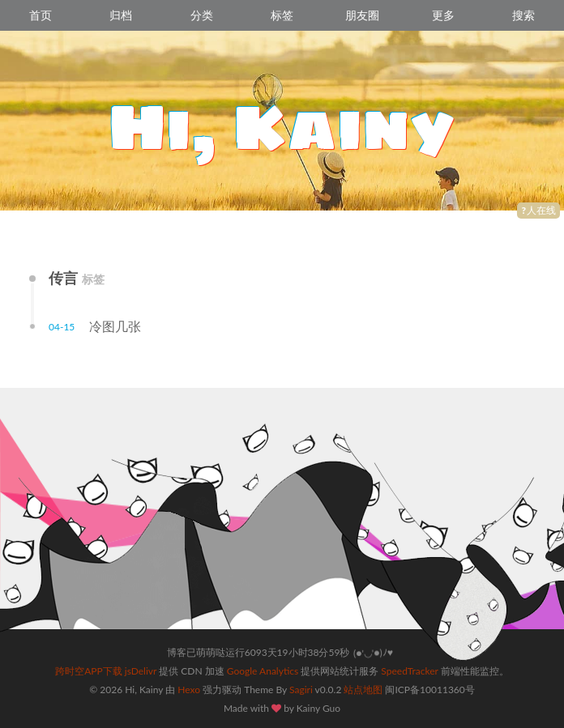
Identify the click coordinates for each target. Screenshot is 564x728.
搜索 (523, 15)
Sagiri (301, 690)
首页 (41, 15)
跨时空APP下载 (89, 671)
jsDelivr (141, 671)
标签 (282, 15)
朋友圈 (362, 15)
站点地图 (363, 690)
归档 (121, 15)
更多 (443, 15)
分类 (202, 15)
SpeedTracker (409, 671)
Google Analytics (263, 671)
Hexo (189, 690)
